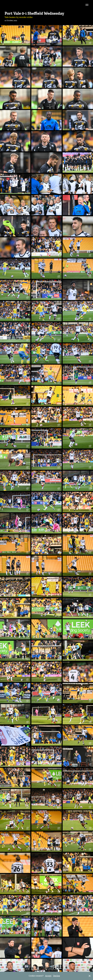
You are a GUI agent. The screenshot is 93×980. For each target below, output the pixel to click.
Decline (57, 976)
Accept (48, 976)
